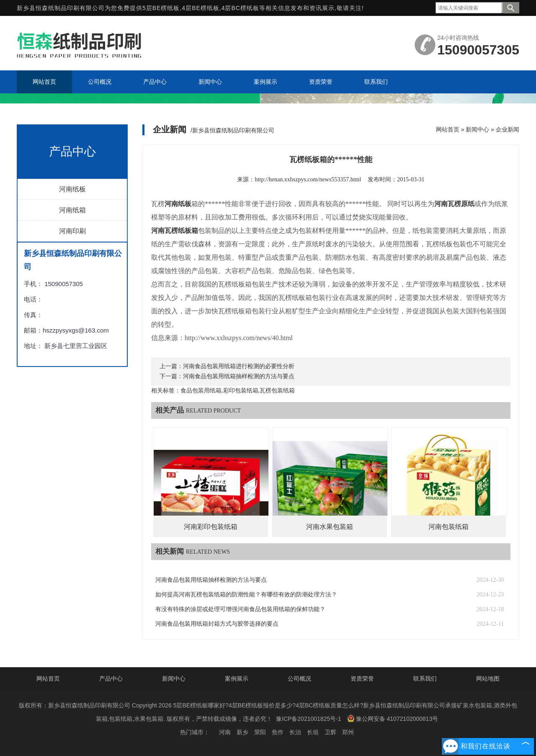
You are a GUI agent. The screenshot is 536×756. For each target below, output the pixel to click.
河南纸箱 (72, 210)
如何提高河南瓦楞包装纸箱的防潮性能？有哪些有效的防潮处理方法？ (246, 595)
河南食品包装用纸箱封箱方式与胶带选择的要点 (217, 624)
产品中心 (111, 679)
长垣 (313, 732)
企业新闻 (508, 129)
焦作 (278, 732)
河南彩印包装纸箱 (211, 527)
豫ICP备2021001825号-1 (309, 719)
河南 (225, 732)
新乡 (242, 732)
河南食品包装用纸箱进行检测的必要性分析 (239, 366)
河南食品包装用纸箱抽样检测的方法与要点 (239, 376)
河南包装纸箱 (448, 527)
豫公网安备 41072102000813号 (393, 718)
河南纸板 (72, 189)
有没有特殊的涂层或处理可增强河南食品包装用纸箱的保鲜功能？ (240, 609)
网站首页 (448, 129)
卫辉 (330, 732)
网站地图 (488, 679)
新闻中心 (477, 129)
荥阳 (260, 732)
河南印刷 (72, 231)
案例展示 (237, 679)
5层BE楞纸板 (161, 8)
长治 (295, 732)
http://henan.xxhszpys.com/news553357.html (308, 179)
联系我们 (425, 679)
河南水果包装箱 (330, 527)
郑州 (348, 732)
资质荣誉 (362, 679)
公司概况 (299, 679)
